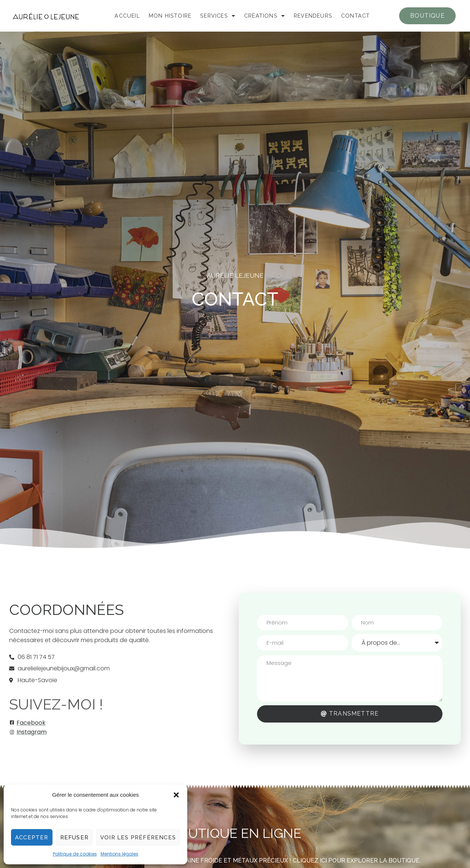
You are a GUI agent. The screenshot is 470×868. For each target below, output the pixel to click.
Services (218, 16)
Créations (265, 16)
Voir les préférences (138, 838)
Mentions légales (120, 854)
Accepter (32, 838)
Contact (355, 16)
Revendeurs (313, 16)
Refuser (74, 838)
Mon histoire (170, 16)
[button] (176, 795)
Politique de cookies (75, 854)
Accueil (127, 16)
